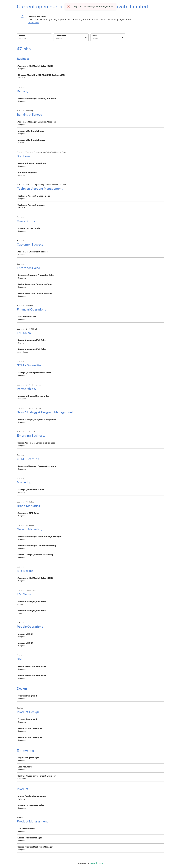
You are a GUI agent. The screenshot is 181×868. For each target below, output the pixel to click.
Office (95, 36)
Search (22, 36)
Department (61, 36)
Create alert (33, 23)
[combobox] (56, 39)
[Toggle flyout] (86, 38)
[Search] (34, 39)
